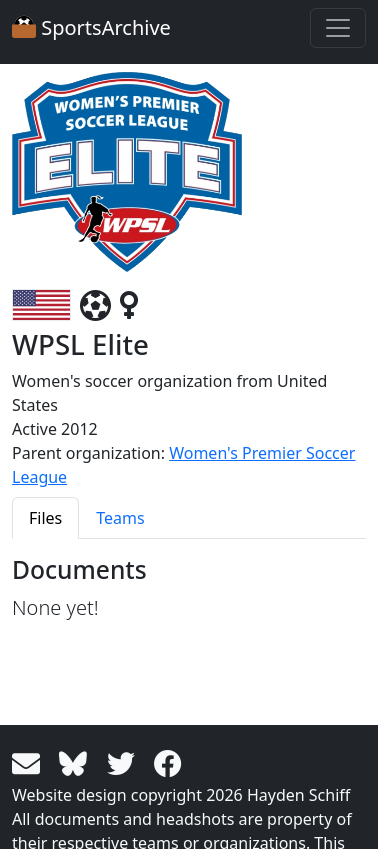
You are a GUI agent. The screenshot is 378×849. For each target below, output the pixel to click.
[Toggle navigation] (338, 28)
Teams (120, 518)
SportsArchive (91, 27)
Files (45, 518)
